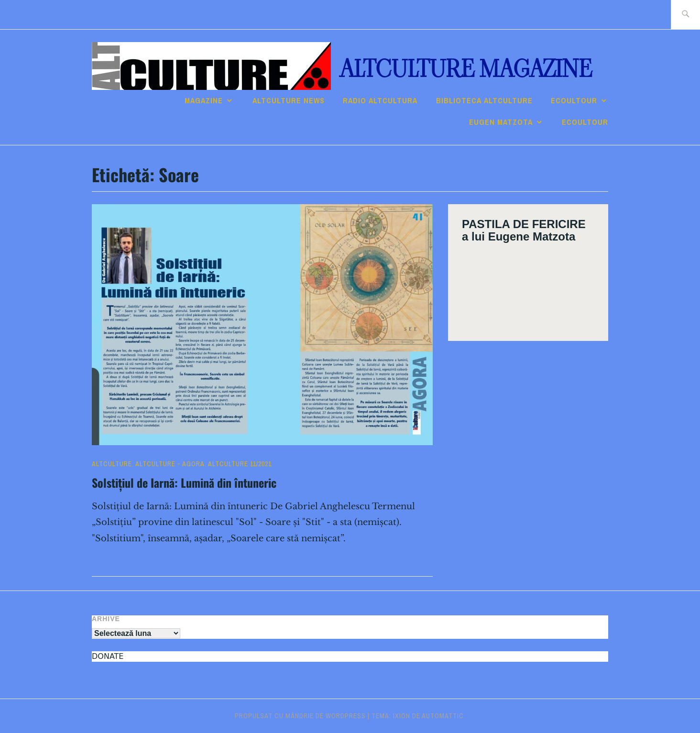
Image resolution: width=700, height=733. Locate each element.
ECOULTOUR (574, 100)
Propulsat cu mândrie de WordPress (300, 716)
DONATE (108, 656)
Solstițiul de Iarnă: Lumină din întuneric (184, 482)
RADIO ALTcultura (380, 100)
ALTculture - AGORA (170, 464)
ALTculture (112, 464)
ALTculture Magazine (466, 69)
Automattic (443, 716)
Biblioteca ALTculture (484, 100)
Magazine (204, 100)
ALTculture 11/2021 (240, 464)
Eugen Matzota (501, 122)
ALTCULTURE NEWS (289, 100)
